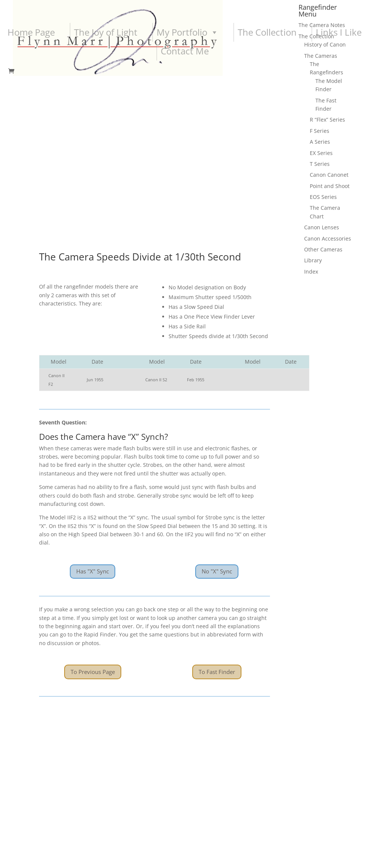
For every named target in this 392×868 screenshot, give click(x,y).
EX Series (321, 153)
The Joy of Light (106, 32)
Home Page (31, 32)
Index (311, 272)
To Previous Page (93, 465)
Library (313, 260)
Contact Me (185, 51)
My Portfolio (188, 32)
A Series (320, 142)
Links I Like (339, 32)
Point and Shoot (330, 186)
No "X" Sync (217, 364)
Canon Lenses (322, 227)
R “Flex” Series (327, 120)
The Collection (267, 32)
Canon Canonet (329, 175)
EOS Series (323, 197)
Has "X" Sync (93, 364)
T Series (320, 164)
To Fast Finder (217, 465)
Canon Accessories (328, 238)
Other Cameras (323, 249)
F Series (320, 131)
